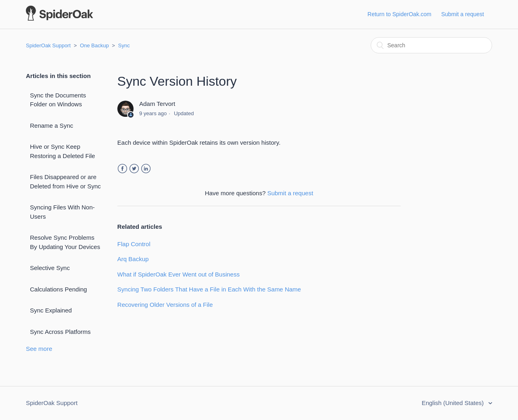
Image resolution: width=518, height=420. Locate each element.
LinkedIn (146, 169)
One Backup (94, 45)
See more (39, 349)
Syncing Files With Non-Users (62, 212)
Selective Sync (50, 268)
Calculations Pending (58, 289)
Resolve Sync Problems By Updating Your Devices (65, 242)
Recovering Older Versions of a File (165, 305)
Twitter (134, 169)
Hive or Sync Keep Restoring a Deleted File (63, 151)
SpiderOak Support (48, 45)
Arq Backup (133, 259)
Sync (124, 45)
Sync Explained (51, 310)
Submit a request (463, 14)
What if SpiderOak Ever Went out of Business (178, 274)
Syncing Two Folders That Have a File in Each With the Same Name (209, 289)
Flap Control (134, 244)
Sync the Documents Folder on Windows (58, 100)
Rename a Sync (52, 126)
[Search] (431, 45)
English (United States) (454, 403)
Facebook (122, 169)
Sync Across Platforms (60, 332)
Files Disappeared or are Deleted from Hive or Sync (65, 182)
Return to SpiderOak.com (399, 14)
